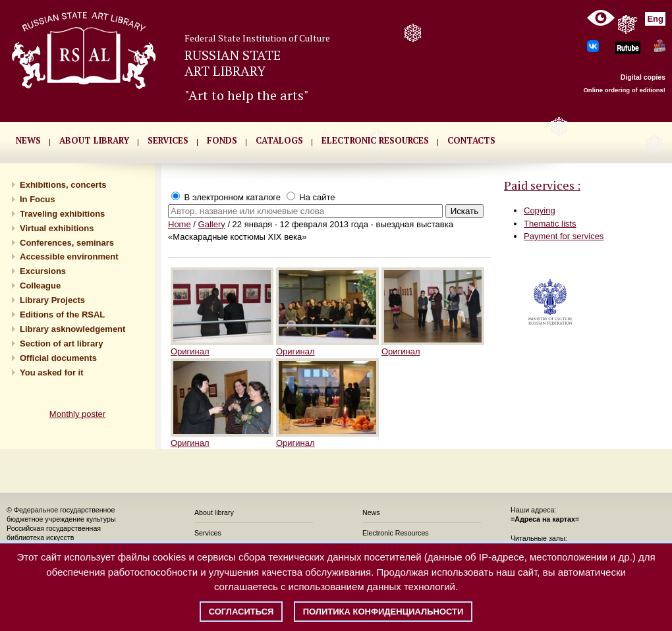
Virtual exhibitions (57, 228)
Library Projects (52, 300)
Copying (540, 210)
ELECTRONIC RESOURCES (375, 140)
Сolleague (40, 286)
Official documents (58, 358)
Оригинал (190, 351)
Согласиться (241, 612)
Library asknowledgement (72, 329)
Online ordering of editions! (624, 90)
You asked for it (52, 372)
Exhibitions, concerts (63, 185)
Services (208, 533)
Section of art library (61, 343)
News (371, 512)
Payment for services (564, 236)
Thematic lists (550, 224)
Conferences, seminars (67, 243)
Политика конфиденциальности (383, 612)
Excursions (43, 271)
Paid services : (542, 185)
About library (94, 140)
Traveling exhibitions (62, 214)
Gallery (212, 224)
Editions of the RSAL (62, 315)
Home (180, 224)
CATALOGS (279, 140)
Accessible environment (69, 257)
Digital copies (643, 77)
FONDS (222, 140)
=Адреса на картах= (545, 519)
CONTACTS (471, 140)
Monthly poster (77, 414)
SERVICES (168, 140)
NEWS (28, 140)
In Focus (37, 199)
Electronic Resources (396, 533)
